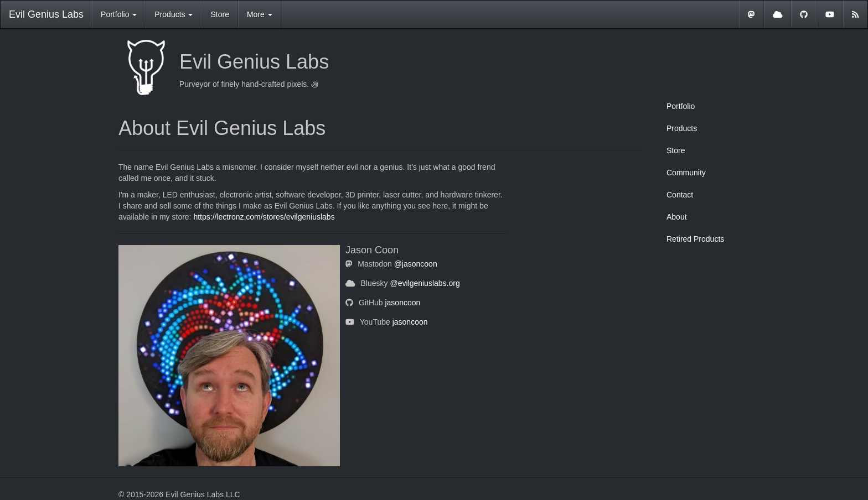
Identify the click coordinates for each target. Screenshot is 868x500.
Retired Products (695, 239)
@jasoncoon (416, 264)
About (677, 217)
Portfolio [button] (119, 14)
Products (682, 128)
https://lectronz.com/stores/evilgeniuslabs (264, 217)
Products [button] (174, 14)
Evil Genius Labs (46, 14)
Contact (680, 195)
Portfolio (681, 106)
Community (686, 173)
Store (219, 14)
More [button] (260, 14)
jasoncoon (402, 303)
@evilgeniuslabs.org (425, 283)
